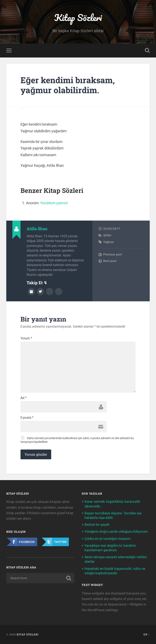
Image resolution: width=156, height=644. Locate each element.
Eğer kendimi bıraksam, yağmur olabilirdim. (68, 85)
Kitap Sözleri (78, 17)
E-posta (27, 418)
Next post (110, 261)
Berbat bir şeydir (97, 525)
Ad (24, 398)
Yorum (26, 338)
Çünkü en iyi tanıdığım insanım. (108, 539)
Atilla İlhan (37, 229)
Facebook (50, 292)
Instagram (59, 292)
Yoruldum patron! (54, 203)
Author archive (31, 292)
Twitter (40, 292)
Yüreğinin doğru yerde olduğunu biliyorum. (117, 531)
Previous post (113, 254)
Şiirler (107, 235)
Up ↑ (147, 634)
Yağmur (108, 242)
